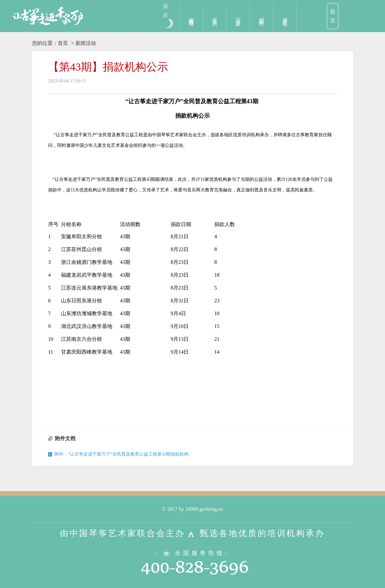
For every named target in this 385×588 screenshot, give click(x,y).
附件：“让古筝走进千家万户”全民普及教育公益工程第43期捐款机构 (122, 454)
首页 (63, 43)
